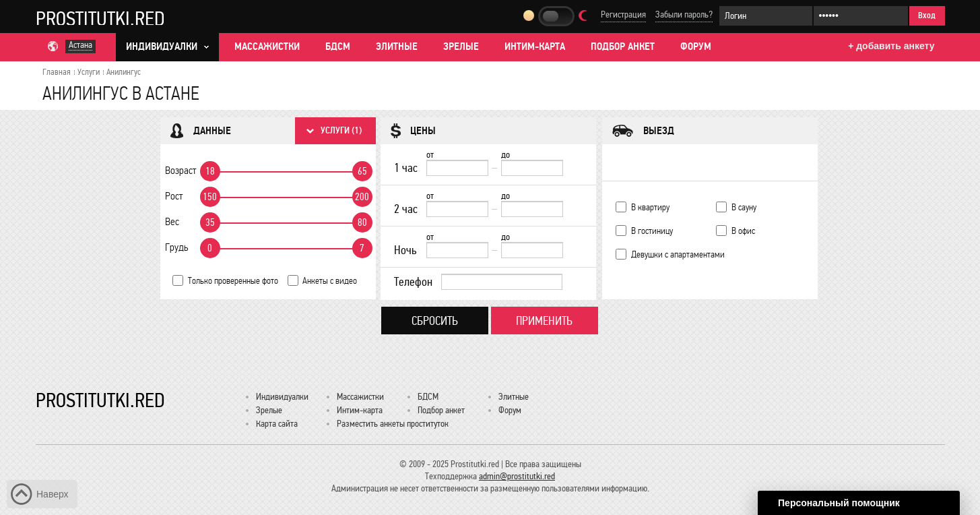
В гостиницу (652, 231)
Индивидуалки (282, 397)
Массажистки (267, 47)
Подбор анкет (623, 47)
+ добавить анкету (891, 46)
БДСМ (338, 47)
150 (210, 197)
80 (362, 222)
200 (362, 197)
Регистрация (623, 14)
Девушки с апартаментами (678, 254)
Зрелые (461, 47)
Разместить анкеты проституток (393, 424)
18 (210, 171)
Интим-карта (535, 47)
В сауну (744, 207)
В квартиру (650, 207)
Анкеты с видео (330, 281)
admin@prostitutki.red (517, 476)
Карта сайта (277, 424)
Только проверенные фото (233, 281)
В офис (743, 231)
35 (210, 222)
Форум (696, 47)
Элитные (397, 47)
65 (362, 171)
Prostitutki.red (100, 18)
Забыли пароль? (684, 14)
